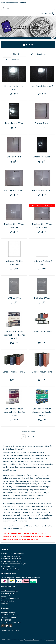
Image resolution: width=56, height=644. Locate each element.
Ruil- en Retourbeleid (9, 593)
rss (26, 640)
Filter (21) (15, 54)
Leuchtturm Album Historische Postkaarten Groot (14, 335)
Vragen (4, 596)
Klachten (4, 604)
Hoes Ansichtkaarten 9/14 (14, 88)
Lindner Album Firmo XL (42, 373)
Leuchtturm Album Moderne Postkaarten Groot (42, 412)
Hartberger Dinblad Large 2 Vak (14, 263)
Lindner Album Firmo (42, 332)
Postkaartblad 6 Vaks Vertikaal (14, 226)
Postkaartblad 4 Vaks (14, 190)
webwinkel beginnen (33, 640)
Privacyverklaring (7, 601)
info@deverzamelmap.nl (12, 622)
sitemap (22, 640)
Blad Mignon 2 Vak (14, 123)
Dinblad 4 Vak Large (42, 157)
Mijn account (48, 14)
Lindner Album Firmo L (14, 372)
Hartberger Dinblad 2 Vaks (42, 263)
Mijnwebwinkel (50, 640)
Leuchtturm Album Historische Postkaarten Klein (14, 412)
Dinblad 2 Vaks (42, 123)
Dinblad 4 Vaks (14, 157)
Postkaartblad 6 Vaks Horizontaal (42, 226)
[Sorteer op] (41, 54)
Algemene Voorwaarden (10, 598)
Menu (28, 45)
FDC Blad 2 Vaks (42, 298)
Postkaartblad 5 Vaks (42, 190)
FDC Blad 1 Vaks (14, 298)
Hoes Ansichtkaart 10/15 (42, 86)
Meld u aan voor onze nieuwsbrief (13, 3)
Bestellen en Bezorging (10, 591)
